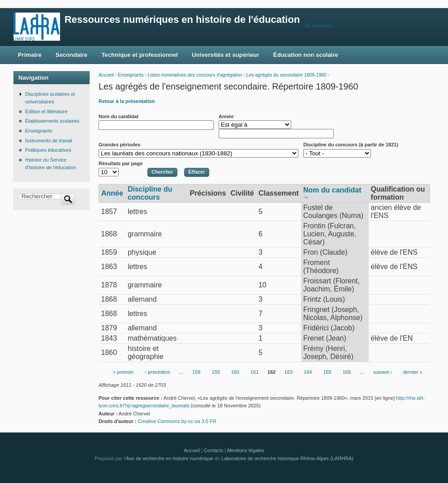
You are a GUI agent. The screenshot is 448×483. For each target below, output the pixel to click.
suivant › (383, 372)
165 (327, 372)
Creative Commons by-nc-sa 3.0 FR (179, 421)
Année (226, 116)
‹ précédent (157, 372)
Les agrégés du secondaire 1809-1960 (286, 75)
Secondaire (71, 55)
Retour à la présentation (127, 101)
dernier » (413, 372)
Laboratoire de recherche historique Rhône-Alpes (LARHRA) (287, 458)
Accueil (106, 75)
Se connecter (319, 26)
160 (235, 372)
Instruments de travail (49, 141)
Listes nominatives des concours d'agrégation (195, 75)
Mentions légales (246, 450)
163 (289, 372)
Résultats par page (121, 163)
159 (215, 372)
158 (196, 372)
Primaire (30, 55)
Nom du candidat (118, 116)
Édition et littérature (46, 111)
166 (347, 372)
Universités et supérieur (225, 55)
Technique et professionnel (140, 55)
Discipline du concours (150, 193)
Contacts (213, 450)
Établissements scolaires (52, 121)
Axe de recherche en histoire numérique (170, 458)
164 (308, 372)
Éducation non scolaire (306, 55)
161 (254, 372)
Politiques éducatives (48, 150)
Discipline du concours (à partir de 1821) (351, 145)
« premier (123, 372)
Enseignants (131, 75)
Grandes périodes (119, 145)
